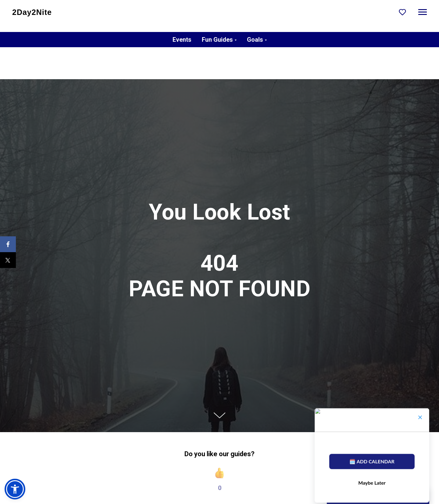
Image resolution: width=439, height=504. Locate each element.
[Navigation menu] (423, 12)
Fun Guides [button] (217, 40)
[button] (402, 12)
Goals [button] (255, 40)
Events (182, 40)
